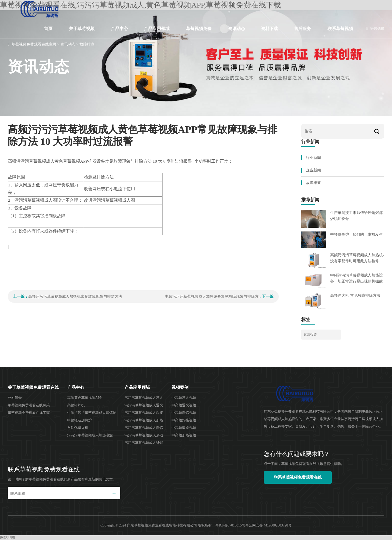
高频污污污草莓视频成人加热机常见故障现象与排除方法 (75, 297)
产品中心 (119, 29)
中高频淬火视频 (184, 398)
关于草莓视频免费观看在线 (82, 33)
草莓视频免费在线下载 (199, 33)
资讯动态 (236, 29)
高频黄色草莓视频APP (84, 398)
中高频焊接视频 (184, 420)
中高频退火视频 (184, 405)
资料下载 (269, 29)
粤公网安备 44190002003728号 (268, 525)
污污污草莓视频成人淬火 (144, 398)
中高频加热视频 (184, 435)
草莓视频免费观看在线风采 (29, 405)
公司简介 (15, 398)
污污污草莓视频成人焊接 (144, 413)
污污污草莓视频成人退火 (144, 405)
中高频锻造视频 (184, 428)
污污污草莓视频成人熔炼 (144, 428)
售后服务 (302, 29)
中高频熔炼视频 (184, 413)
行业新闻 (313, 158)
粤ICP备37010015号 (230, 525)
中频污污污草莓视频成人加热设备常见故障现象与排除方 (212, 297)
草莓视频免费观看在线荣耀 (29, 413)
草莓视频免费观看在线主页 (34, 44)
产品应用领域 (157, 29)
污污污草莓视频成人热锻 (144, 435)
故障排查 (87, 44)
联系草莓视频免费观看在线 (340, 33)
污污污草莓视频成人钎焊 (144, 443)
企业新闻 (313, 170)
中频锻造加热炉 (79, 420)
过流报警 (310, 334)
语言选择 (375, 29)
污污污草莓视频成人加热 (144, 420)
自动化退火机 (78, 428)
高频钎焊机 (76, 405)
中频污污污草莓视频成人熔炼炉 (92, 413)
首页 (48, 29)
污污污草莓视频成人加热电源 (90, 435)
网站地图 (7, 537)
